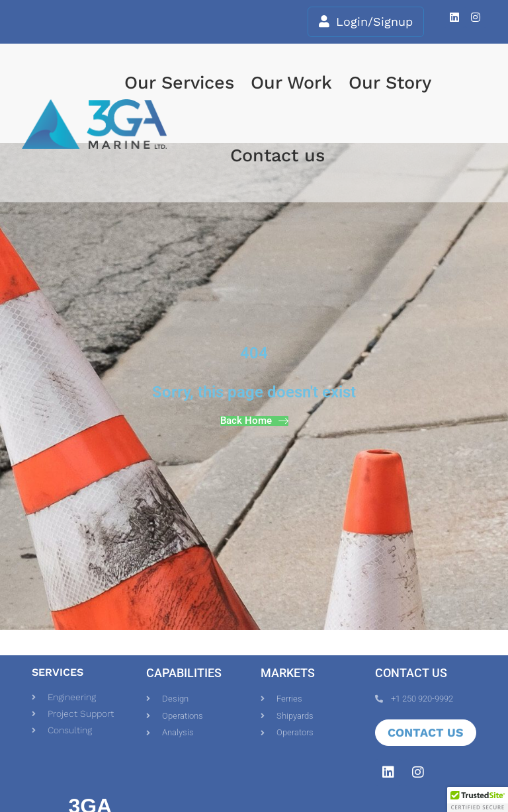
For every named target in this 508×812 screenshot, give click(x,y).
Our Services (179, 83)
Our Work (291, 83)
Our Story (390, 83)
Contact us (277, 155)
